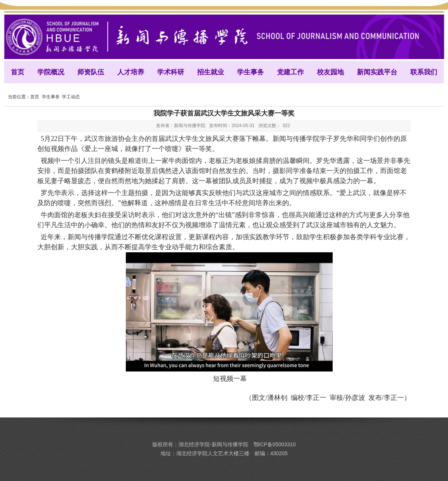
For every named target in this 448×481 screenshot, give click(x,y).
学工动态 (71, 97)
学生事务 (51, 97)
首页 (35, 97)
